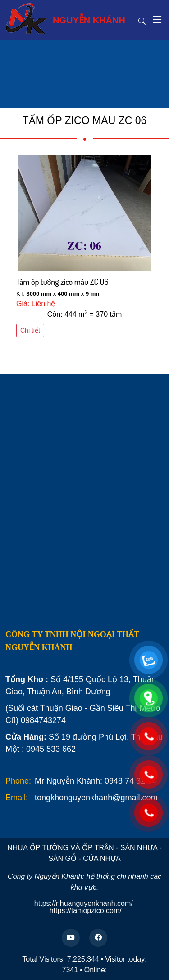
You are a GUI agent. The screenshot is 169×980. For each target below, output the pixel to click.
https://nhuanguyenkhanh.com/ (84, 903)
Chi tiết (30, 330)
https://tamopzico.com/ (86, 911)
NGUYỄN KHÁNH (65, 18)
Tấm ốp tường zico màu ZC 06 (62, 282)
